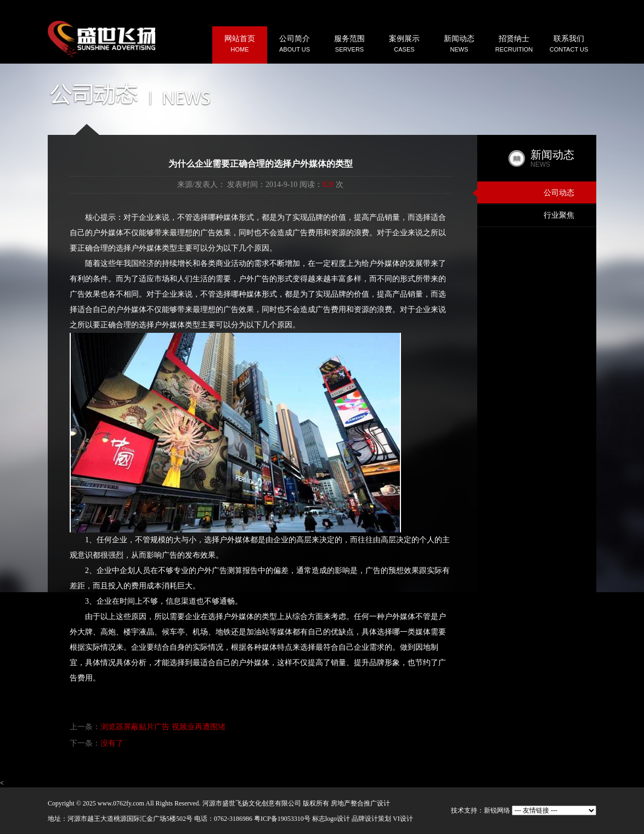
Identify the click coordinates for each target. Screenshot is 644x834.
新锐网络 (497, 810)
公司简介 (295, 45)
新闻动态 (459, 45)
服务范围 (349, 45)
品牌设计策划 (371, 819)
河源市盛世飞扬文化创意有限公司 (252, 803)
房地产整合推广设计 (360, 803)
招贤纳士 (514, 45)
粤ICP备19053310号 (282, 819)
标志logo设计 (331, 819)
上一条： (148, 727)
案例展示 (404, 45)
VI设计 (403, 819)
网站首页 (240, 45)
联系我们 (569, 45)
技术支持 (464, 810)
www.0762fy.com (121, 803)
